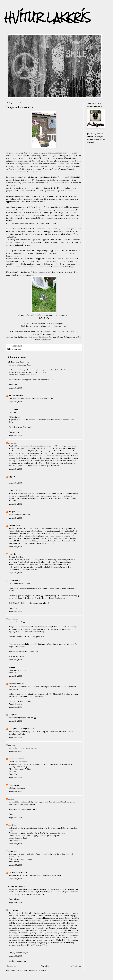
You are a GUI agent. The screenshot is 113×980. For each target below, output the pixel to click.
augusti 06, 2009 (16, 903)
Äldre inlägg (76, 966)
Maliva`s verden (15, 396)
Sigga (11, 477)
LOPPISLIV (13, 526)
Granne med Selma (16, 887)
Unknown (12, 410)
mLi (10, 745)
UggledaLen (13, 581)
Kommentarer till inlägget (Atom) (33, 971)
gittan (11, 443)
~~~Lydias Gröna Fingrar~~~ (20, 729)
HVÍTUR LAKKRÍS (48, 17)
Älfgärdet (12, 554)
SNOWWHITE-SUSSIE (18, 873)
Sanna (11, 851)
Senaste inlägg (13, 966)
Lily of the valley (15, 759)
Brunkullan (13, 668)
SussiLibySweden (15, 684)
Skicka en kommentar (17, 961)
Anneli (11, 825)
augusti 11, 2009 (16, 956)
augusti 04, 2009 (16, 388)
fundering (18, 349)
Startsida (45, 966)
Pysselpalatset (14, 491)
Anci (10, 799)
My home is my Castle (17, 362)
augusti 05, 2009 (16, 791)
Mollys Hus (13, 512)
